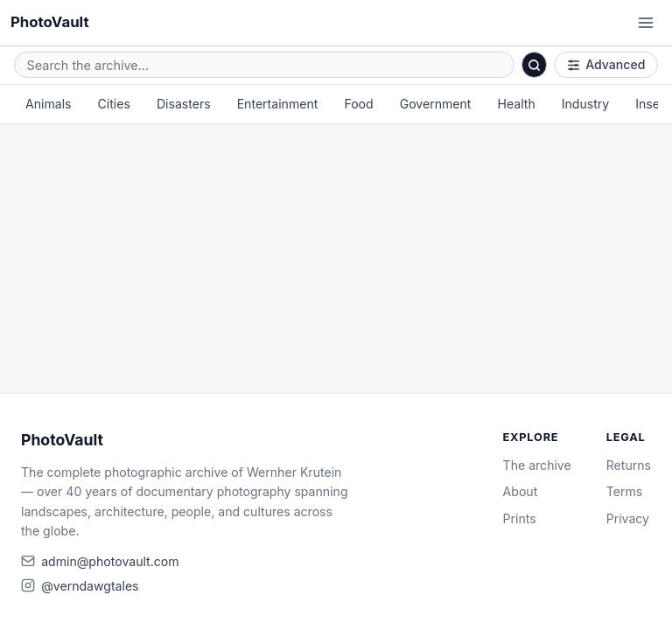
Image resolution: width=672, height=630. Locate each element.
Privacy (628, 518)
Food (358, 104)
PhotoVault (50, 22)
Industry (586, 104)
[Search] (535, 65)
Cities (114, 104)
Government (436, 104)
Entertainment (278, 104)
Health (516, 104)
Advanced (606, 64)
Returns (629, 465)
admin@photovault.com (110, 561)
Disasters (184, 104)
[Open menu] (646, 23)
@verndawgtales (90, 586)
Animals (49, 104)
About (521, 491)
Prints (520, 518)
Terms (624, 491)
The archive (537, 465)
